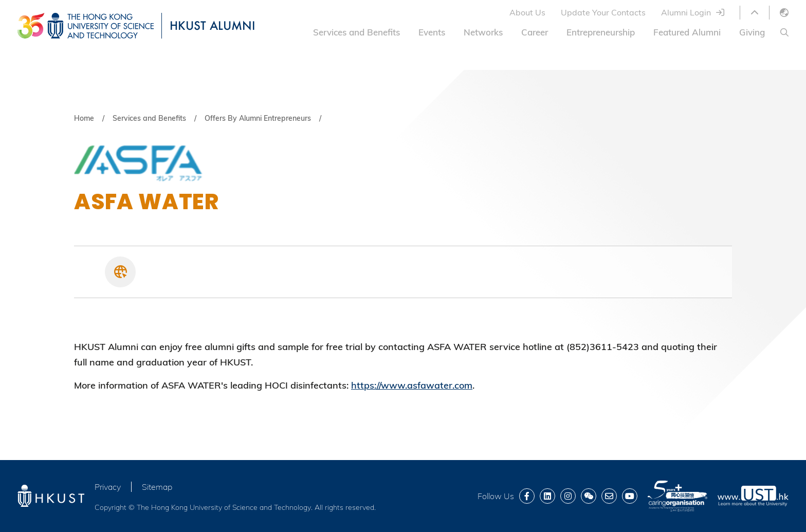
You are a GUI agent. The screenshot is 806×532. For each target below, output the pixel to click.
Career (535, 32)
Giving (752, 32)
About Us (527, 12)
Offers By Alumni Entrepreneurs (258, 118)
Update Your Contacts (603, 12)
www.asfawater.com (427, 385)
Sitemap (157, 487)
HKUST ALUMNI (212, 25)
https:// (366, 385)
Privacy (108, 487)
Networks (483, 32)
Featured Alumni (687, 32)
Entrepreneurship (601, 32)
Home (84, 118)
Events (432, 32)
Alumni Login (686, 12)
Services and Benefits (356, 32)
